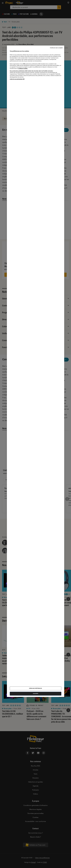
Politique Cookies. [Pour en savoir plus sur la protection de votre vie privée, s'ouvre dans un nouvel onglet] (23, 68)
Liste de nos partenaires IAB (17, 79)
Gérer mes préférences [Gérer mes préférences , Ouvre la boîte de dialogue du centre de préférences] (35, 688)
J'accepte (35, 694)
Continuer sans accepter (56, 48)
